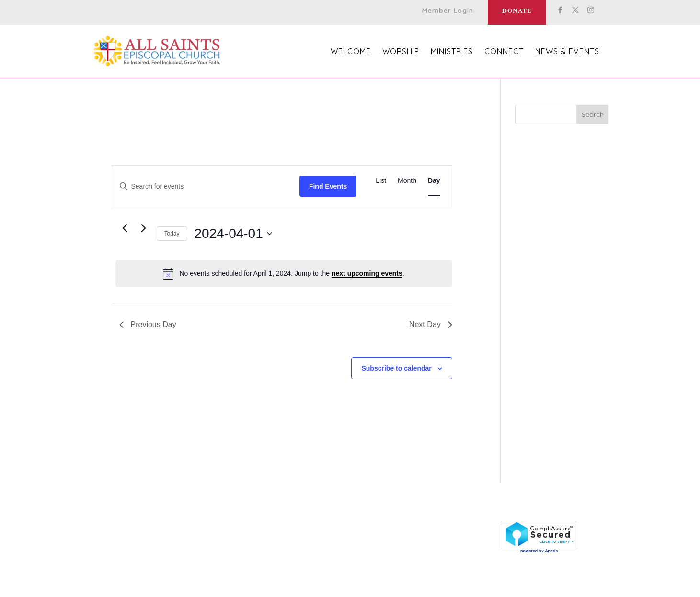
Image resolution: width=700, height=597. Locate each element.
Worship (401, 52)
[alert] (284, 274)
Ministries (452, 52)
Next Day (431, 324)
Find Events (328, 186)
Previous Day (148, 324)
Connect (504, 52)
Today (172, 234)
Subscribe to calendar (396, 368)
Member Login (448, 11)
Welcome (351, 52)
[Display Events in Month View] (407, 181)
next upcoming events (367, 273)
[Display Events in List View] (381, 181)
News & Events (567, 52)
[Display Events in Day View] (434, 181)
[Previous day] (125, 228)
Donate (517, 11)
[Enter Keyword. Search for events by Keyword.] (206, 186)
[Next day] (144, 228)
